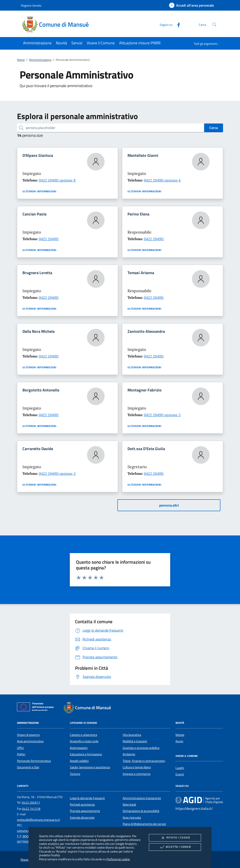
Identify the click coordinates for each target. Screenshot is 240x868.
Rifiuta (175, 838)
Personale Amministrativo (34, 761)
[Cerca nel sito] (214, 25)
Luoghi (180, 768)
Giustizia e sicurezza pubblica (141, 748)
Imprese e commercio (137, 774)
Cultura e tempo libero (137, 767)
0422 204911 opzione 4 (162, 180)
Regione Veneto (31, 5)
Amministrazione (40, 60)
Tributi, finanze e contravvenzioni (144, 761)
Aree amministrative (30, 741)
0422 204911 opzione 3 (162, 415)
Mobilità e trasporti (135, 741)
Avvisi (179, 741)
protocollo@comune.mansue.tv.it (38, 820)
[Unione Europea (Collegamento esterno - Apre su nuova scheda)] (37, 708)
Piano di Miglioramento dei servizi (144, 824)
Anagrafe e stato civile (84, 741)
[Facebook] (177, 24)
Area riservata (132, 817)
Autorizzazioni (79, 748)
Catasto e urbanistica (83, 735)
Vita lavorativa (132, 735)
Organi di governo (28, 735)
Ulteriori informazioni (39, 191)
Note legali (129, 804)
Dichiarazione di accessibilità (141, 811)
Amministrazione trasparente (142, 798)
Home (21, 60)
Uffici (20, 748)
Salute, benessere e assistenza (90, 767)
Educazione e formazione (86, 754)
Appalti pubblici (79, 761)
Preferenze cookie (118, 859)
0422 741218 (31, 809)
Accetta (175, 847)
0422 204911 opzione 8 (57, 180)
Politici (21, 754)
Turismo (75, 774)
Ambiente (129, 754)
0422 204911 (49, 239)
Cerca (214, 128)
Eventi (180, 774)
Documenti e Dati (28, 767)
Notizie (180, 735)
